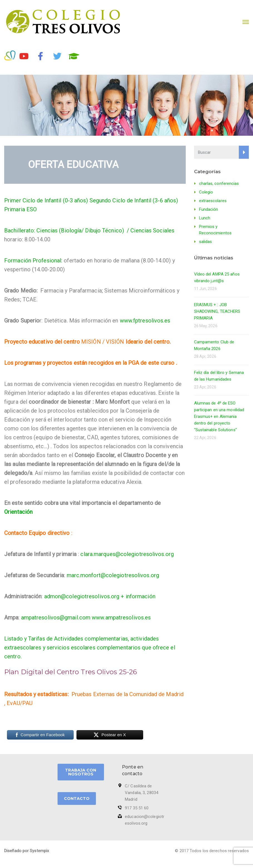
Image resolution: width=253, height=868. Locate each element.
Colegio (206, 192)
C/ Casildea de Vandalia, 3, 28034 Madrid (142, 793)
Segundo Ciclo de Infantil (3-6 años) (134, 200)
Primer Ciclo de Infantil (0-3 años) (46, 200)
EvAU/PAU (20, 703)
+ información (138, 596)
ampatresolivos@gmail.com (56, 617)
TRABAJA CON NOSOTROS (81, 772)
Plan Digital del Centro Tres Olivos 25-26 (70, 672)
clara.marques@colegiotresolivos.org (127, 554)
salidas (206, 242)
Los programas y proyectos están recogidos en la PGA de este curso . (91, 363)
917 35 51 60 (137, 808)
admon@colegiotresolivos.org (82, 596)
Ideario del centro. (148, 342)
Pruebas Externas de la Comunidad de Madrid (127, 694)
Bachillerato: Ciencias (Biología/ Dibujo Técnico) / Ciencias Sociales (89, 230)
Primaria (15, 209)
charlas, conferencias (219, 183)
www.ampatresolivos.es (121, 617)
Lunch (205, 218)
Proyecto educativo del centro (42, 342)
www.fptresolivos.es (145, 321)
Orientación (18, 512)
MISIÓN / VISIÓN (103, 342)
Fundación (209, 209)
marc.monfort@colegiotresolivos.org (113, 575)
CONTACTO (77, 798)
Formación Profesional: (34, 261)
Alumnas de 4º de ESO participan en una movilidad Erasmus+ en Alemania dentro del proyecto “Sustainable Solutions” (219, 416)
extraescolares (213, 201)
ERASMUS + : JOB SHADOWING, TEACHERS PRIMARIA (217, 311)
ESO (32, 209)
